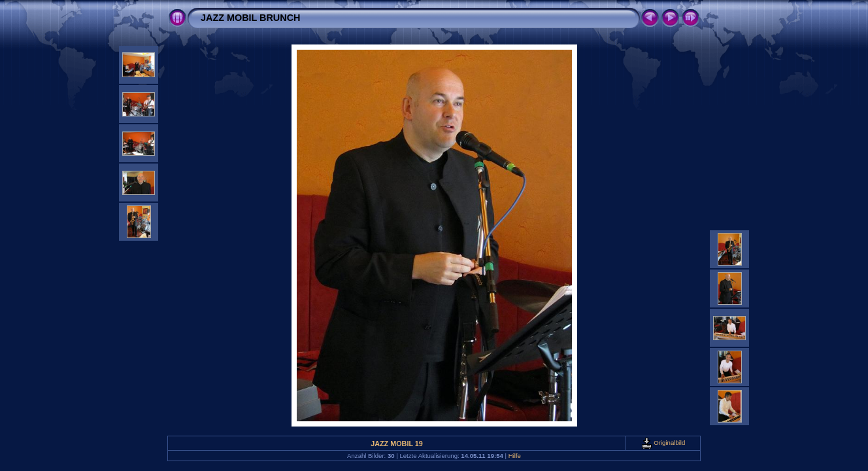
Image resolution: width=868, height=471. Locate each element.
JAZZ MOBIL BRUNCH (250, 18)
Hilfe (515, 456)
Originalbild (663, 443)
